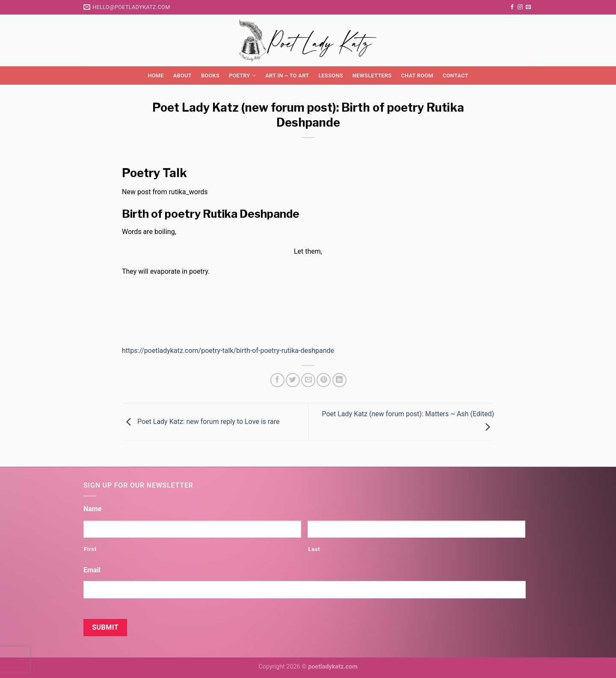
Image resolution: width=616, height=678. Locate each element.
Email (92, 570)
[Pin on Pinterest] (324, 380)
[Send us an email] (528, 7)
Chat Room (417, 75)
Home (155, 75)
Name (92, 509)
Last (314, 549)
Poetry (242, 75)
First (90, 549)
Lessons (330, 75)
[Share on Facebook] (277, 380)
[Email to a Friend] (308, 380)
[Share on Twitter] (293, 380)
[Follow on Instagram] (520, 7)
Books (210, 75)
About (182, 75)
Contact (456, 75)
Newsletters (372, 75)
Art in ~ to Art (287, 75)
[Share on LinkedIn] (339, 380)
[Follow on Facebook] (512, 7)
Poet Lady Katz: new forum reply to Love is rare (201, 422)
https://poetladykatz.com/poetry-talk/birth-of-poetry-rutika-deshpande (228, 351)
